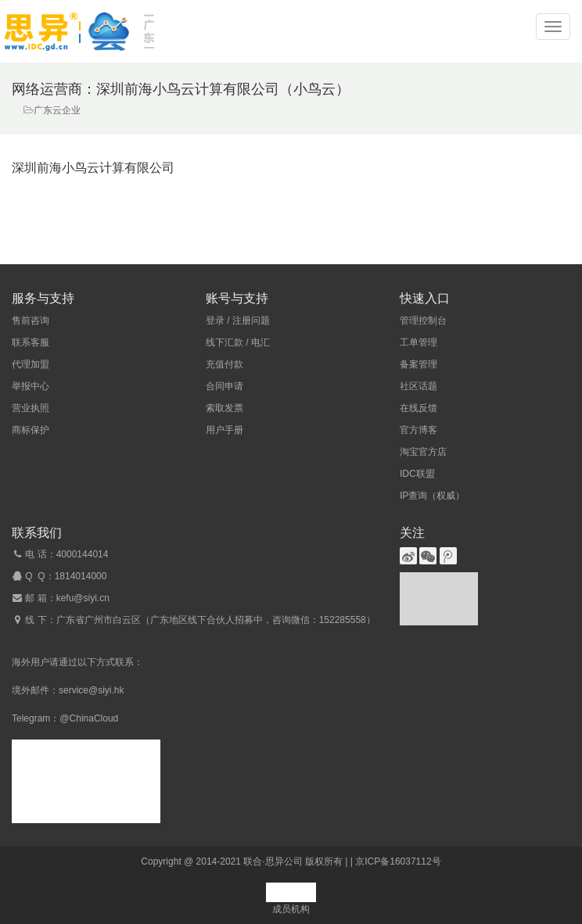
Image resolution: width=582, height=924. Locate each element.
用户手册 (225, 430)
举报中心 (31, 386)
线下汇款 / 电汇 (238, 342)
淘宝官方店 (423, 452)
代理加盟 (31, 364)
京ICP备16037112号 (398, 861)
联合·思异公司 (273, 861)
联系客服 (31, 342)
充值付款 (225, 364)
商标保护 (31, 430)
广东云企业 (57, 110)
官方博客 (419, 430)
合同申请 (225, 386)
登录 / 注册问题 (238, 321)
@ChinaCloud (89, 718)
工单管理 (419, 342)
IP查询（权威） (432, 496)
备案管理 (419, 364)
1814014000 (81, 576)
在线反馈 (419, 408)
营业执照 (31, 408)
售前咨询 (31, 321)
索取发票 (225, 408)
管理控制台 (423, 321)
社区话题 (419, 386)
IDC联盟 (417, 474)
